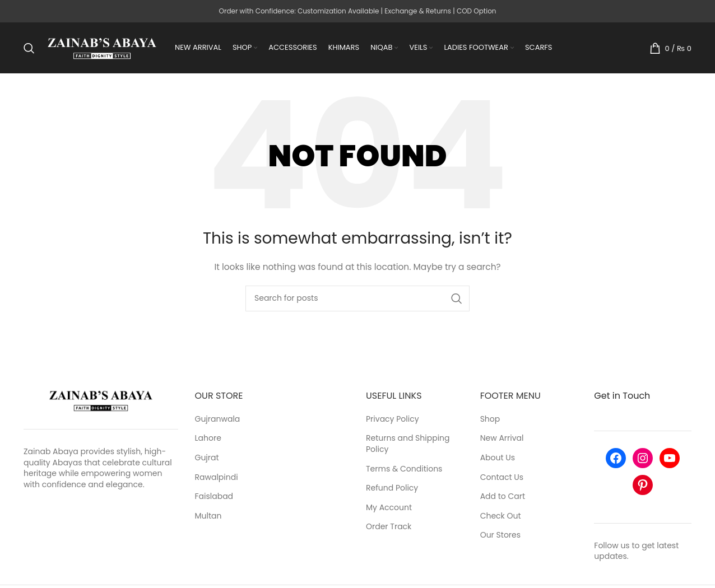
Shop (490, 420)
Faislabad (214, 498)
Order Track (389, 528)
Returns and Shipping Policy (408, 445)
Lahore (208, 440)
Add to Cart (503, 498)
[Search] (29, 49)
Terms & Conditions (404, 470)
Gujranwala (218, 420)
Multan (208, 517)
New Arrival (502, 440)
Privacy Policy (393, 420)
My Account (389, 509)
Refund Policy (392, 490)
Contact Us (502, 479)
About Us (498, 459)
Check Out (501, 517)
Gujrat (207, 459)
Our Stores (500, 537)
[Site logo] (102, 48)
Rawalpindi (217, 479)
